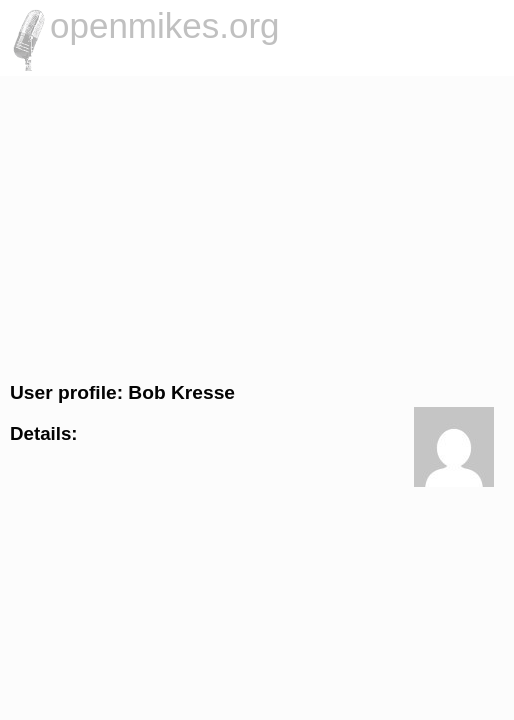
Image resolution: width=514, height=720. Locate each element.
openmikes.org (165, 25)
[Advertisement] (257, 226)
